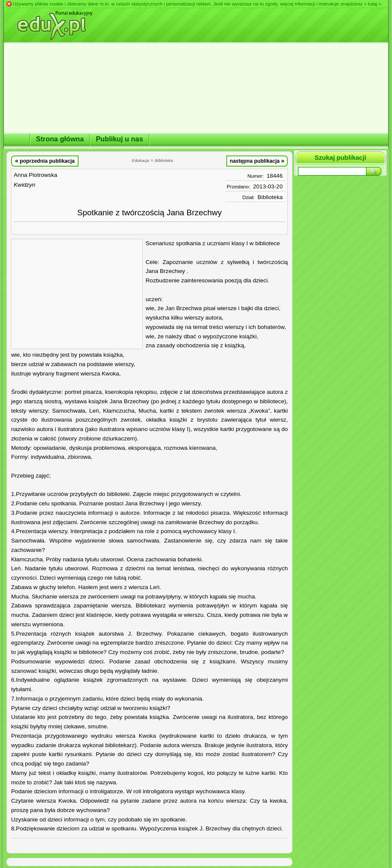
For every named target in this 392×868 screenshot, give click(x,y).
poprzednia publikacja (45, 161)
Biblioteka (270, 197)
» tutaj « (372, 4)
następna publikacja (257, 161)
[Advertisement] (77, 294)
